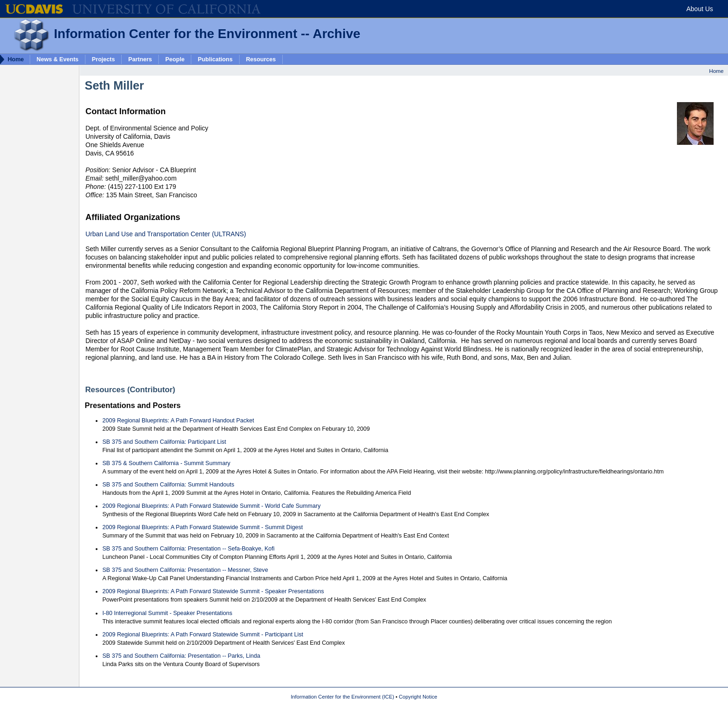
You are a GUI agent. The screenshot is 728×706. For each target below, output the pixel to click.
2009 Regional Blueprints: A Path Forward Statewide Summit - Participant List (203, 635)
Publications (215, 59)
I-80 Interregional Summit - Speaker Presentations (167, 613)
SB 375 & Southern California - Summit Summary (166, 463)
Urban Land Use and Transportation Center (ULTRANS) (166, 234)
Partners (140, 59)
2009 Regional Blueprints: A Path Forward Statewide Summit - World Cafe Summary (211, 506)
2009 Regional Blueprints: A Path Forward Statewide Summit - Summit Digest (202, 527)
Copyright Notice (418, 697)
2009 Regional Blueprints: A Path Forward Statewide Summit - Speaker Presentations (213, 591)
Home (716, 71)
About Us (700, 9)
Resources (261, 59)
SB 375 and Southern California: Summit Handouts (168, 485)
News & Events (58, 59)
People (175, 59)
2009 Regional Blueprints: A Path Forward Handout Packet (178, 421)
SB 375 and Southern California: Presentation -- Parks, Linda (181, 656)
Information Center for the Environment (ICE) (342, 697)
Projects (104, 59)
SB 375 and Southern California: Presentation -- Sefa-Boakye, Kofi (188, 549)
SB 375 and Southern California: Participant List (164, 442)
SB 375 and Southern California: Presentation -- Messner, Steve (185, 570)
